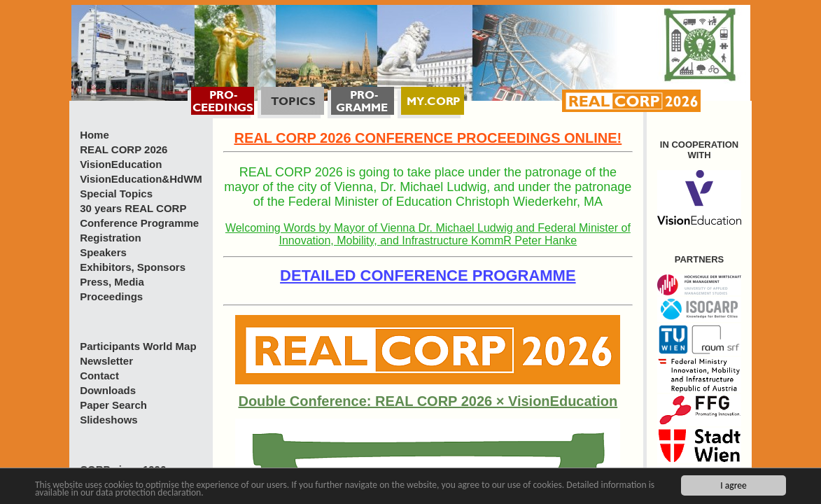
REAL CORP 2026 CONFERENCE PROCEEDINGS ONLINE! (428, 138)
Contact (99, 376)
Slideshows (109, 420)
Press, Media (112, 282)
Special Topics (116, 194)
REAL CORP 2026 (124, 149)
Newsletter (106, 361)
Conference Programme (139, 223)
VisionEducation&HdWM (141, 179)
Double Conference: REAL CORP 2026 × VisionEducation (428, 401)
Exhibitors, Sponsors (133, 267)
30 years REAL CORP (133, 208)
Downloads (108, 390)
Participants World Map (138, 346)
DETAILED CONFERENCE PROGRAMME (428, 275)
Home (94, 135)
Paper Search (113, 405)
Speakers (103, 252)
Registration (111, 238)
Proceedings (111, 296)
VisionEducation (121, 164)
